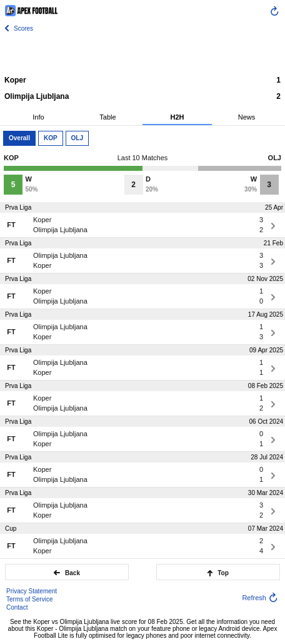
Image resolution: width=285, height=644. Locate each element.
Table (107, 117)
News (247, 117)
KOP (51, 138)
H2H (177, 117)
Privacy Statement (32, 591)
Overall (19, 138)
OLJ (77, 138)
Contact (17, 607)
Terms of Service (29, 599)
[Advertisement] (142, 53)
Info (38, 117)
